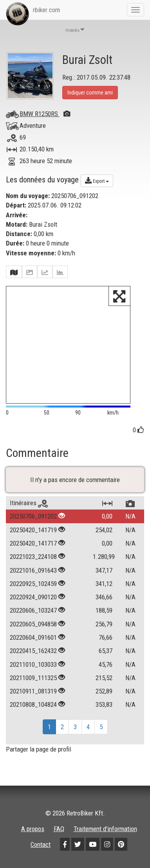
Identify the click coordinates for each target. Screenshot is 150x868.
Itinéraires (29, 503)
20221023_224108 (33, 557)
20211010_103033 (33, 664)
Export (97, 180)
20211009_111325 (33, 678)
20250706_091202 (33, 516)
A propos (33, 829)
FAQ (59, 829)
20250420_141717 (33, 543)
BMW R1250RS (45, 114)
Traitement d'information (105, 829)
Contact (41, 844)
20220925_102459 (33, 584)
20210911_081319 (33, 691)
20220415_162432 (33, 651)
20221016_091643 (33, 570)
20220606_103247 (33, 610)
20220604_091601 (33, 637)
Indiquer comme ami (90, 93)
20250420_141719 (33, 530)
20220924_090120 (33, 597)
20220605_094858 (33, 624)
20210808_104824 (33, 704)
